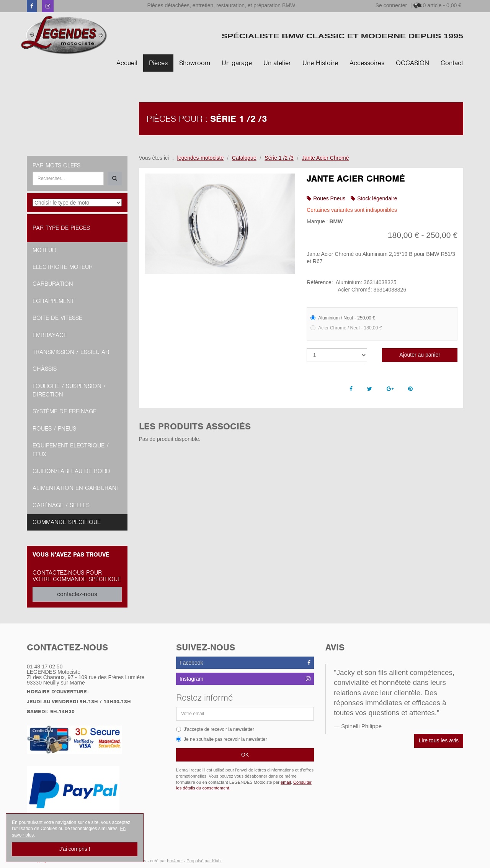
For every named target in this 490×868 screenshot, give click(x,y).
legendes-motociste (200, 158)
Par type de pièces (61, 228)
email (286, 782)
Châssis (45, 369)
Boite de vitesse (57, 318)
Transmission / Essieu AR (71, 352)
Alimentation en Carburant (76, 488)
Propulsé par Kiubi (204, 861)
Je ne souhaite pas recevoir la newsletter (221, 739)
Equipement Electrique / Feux (71, 450)
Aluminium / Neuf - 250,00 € (343, 318)
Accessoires (367, 63)
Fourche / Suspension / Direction (69, 390)
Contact (452, 63)
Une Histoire (320, 63)
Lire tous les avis (439, 740)
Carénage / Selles (61, 505)
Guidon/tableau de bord (71, 471)
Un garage (237, 63)
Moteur (44, 250)
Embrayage (50, 335)
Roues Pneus (329, 198)
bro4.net (175, 861)
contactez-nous (77, 594)
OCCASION (412, 63)
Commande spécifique (67, 522)
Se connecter (391, 5)
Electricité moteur (63, 267)
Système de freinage (65, 411)
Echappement (53, 301)
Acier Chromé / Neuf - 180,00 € (346, 328)
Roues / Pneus (54, 429)
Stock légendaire (377, 198)
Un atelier (277, 63)
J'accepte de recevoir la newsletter (215, 729)
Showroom (195, 63)
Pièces (158, 63)
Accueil (127, 63)
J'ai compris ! (74, 849)
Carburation (53, 284)
